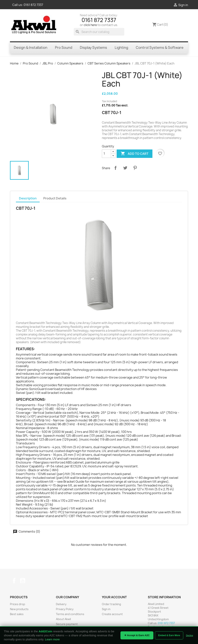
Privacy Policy (65, 609)
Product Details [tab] (55, 198)
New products (19, 609)
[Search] (99, 32)
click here (90, 25)
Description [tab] (28, 198)
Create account (112, 614)
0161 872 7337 (33, 5)
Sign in (106, 609)
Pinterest (135, 168)
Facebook (14, 581)
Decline (189, 635)
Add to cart (135, 154)
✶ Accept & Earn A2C (137, 635)
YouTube (23, 581)
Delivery (61, 604)
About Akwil (63, 619)
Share (115, 168)
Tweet (125, 168)
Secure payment (67, 624)
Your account (114, 597)
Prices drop (18, 604)
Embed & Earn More (169, 635)
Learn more (52, 639)
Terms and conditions (70, 614)
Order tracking (111, 604)
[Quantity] (106, 154)
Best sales (17, 614)
